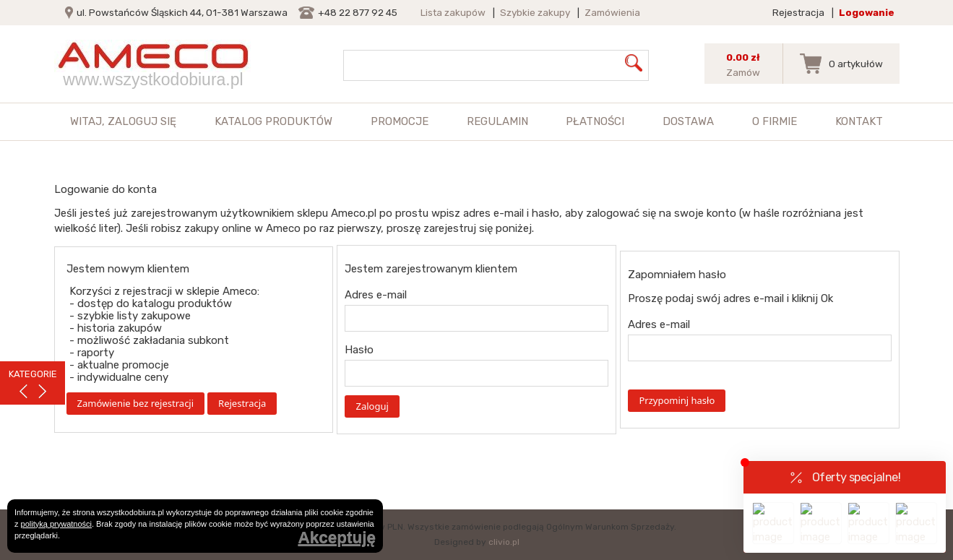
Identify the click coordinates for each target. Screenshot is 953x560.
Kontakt (859, 121)
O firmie (775, 121)
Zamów (743, 72)
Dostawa (688, 121)
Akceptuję (337, 538)
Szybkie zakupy (535, 12)
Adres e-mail (376, 295)
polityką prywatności (56, 524)
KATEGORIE (33, 374)
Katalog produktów (273, 121)
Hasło (359, 350)
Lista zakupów (453, 12)
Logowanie (867, 12)
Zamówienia (612, 12)
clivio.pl (504, 542)
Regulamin (497, 121)
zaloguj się (142, 121)
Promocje (400, 121)
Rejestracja (798, 12)
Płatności (595, 121)
